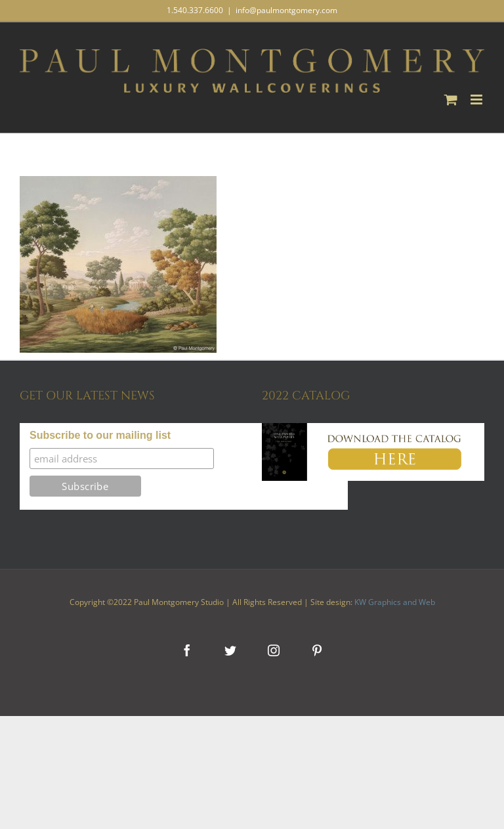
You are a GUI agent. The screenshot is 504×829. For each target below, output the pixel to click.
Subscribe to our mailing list (100, 435)
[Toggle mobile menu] (477, 100)
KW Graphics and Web (395, 602)
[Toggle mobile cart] (451, 100)
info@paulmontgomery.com (286, 10)
